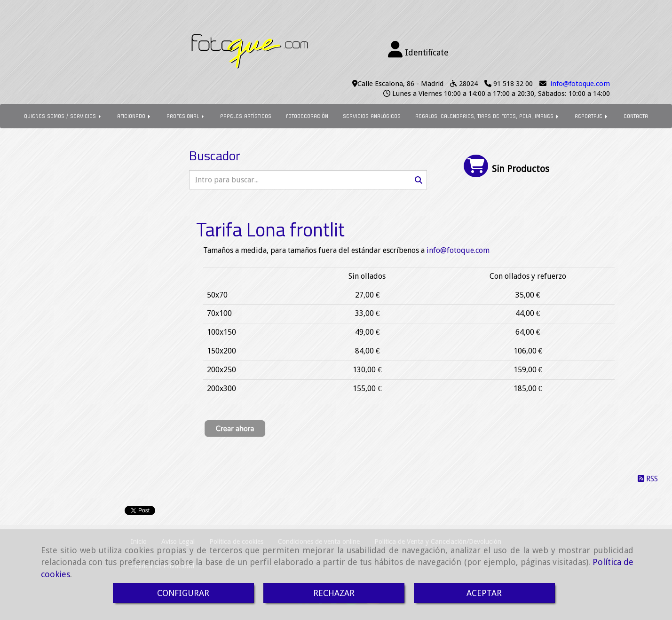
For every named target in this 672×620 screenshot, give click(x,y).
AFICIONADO (134, 116)
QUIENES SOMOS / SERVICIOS (63, 116)
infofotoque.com (580, 84)
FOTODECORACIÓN (307, 116)
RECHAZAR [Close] (334, 593)
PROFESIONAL (186, 116)
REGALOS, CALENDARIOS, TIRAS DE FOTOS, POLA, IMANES (488, 116)
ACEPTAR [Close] (484, 593)
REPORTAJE (592, 116)
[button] (419, 50)
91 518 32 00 (513, 84)
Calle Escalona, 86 (386, 84)
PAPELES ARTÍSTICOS (246, 116)
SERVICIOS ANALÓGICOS (372, 116)
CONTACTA (636, 116)
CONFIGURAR (183, 593)
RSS (648, 479)
